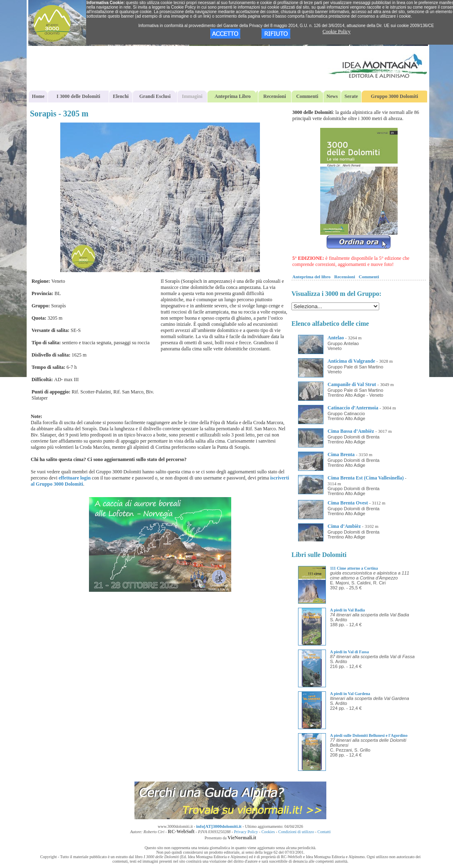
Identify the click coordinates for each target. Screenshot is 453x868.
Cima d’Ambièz (344, 526)
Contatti (324, 832)
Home (38, 96)
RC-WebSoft (181, 832)
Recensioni (274, 96)
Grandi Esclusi (155, 96)
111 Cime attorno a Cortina (354, 568)
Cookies (268, 832)
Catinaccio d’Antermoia (353, 408)
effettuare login (75, 478)
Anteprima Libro (233, 96)
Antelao (336, 338)
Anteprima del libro (311, 277)
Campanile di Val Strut (352, 384)
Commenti (307, 96)
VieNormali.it (242, 838)
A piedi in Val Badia (347, 610)
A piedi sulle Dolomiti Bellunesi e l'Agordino (369, 735)
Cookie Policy (337, 32)
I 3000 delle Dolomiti (78, 96)
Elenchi (121, 96)
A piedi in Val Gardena (350, 694)
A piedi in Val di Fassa (349, 652)
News (332, 96)
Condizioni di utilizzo (296, 832)
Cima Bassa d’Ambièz (351, 431)
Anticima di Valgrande (351, 361)
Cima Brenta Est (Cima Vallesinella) (366, 478)
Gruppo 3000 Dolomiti (394, 96)
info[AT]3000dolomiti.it (219, 826)
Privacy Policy (246, 832)
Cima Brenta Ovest (348, 503)
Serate (351, 96)
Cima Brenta (341, 454)
